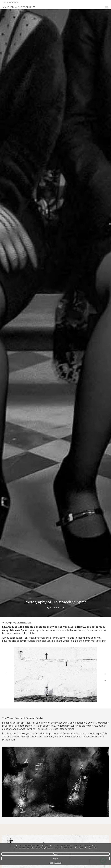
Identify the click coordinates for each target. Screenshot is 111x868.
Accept (55, 854)
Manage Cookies (55, 863)
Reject (56, 859)
